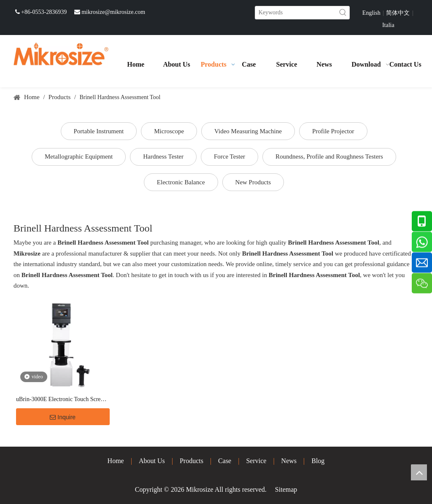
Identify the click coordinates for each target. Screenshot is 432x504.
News (289, 461)
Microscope (169, 131)
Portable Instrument (99, 131)
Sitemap (286, 489)
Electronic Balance (181, 182)
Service (256, 461)
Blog (318, 461)
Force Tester (229, 156)
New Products (253, 182)
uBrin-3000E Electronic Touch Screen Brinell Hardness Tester (61, 400)
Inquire (63, 417)
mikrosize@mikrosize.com (113, 12)
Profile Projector (333, 131)
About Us (152, 461)
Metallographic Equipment (79, 156)
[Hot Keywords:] (343, 13)
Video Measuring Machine (248, 131)
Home (116, 461)
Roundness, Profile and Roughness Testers (329, 156)
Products (192, 461)
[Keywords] (296, 13)
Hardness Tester (163, 156)
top (419, 472)
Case (225, 461)
